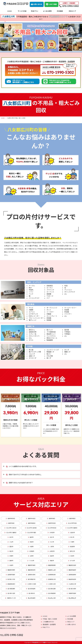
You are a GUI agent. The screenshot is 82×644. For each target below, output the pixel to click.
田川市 (51, 537)
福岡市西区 (72, 519)
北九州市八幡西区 (10, 533)
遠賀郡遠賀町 (71, 575)
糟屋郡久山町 (51, 570)
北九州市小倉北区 (10, 528)
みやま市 (72, 561)
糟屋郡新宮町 (31, 570)
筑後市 (31, 542)
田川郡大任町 (11, 593)
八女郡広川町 (71, 584)
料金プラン (35, 11)
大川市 (51, 542)
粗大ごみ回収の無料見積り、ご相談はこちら (22, 81)
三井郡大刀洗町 (31, 584)
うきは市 (31, 561)
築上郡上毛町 (51, 598)
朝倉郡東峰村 (11, 584)
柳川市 (72, 537)
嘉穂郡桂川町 (51, 579)
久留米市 (72, 533)
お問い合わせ (37, 4)
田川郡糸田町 (51, 589)
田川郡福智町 (51, 593)
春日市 (10, 551)
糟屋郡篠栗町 (51, 565)
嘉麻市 (10, 561)
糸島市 (10, 565)
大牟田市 (51, 533)
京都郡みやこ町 (11, 598)
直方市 (10, 537)
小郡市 (51, 547)
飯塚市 (31, 537)
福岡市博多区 (11, 519)
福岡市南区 (10, 523)
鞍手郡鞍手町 (31, 579)
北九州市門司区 (71, 523)
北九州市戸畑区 (31, 533)
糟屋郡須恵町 (11, 570)
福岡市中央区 (31, 519)
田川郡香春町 (11, 589)
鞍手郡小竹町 (11, 579)
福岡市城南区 (31, 523)
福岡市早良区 (51, 523)
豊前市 (10, 547)
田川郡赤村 (31, 593)
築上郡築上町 (71, 598)
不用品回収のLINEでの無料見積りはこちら (59, 81)
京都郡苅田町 (71, 593)
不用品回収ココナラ (16, 4)
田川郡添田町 (31, 589)
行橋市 (72, 542)
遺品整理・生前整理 (48, 624)
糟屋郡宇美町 (31, 565)
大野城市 (31, 551)
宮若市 (72, 556)
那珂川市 (72, 551)
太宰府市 (51, 551)
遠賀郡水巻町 (31, 575)
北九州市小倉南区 (31, 528)
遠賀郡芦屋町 (11, 575)
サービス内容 (22, 11)
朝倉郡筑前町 (71, 579)
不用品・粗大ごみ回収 (49, 619)
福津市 (51, 556)
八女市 (10, 542)
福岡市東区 (51, 519)
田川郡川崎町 (71, 589)
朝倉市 (51, 561)
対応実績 (60, 11)
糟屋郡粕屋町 (71, 570)
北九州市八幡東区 (72, 528)
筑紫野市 (72, 547)
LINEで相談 (51, 4)
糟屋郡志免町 (71, 565)
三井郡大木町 (51, 584)
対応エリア (72, 11)
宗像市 (10, 556)
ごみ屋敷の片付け (48, 622)
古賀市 (31, 556)
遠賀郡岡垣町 (51, 575)
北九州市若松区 (51, 528)
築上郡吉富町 (31, 598)
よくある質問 (47, 11)
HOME (10, 11)
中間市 (31, 547)
